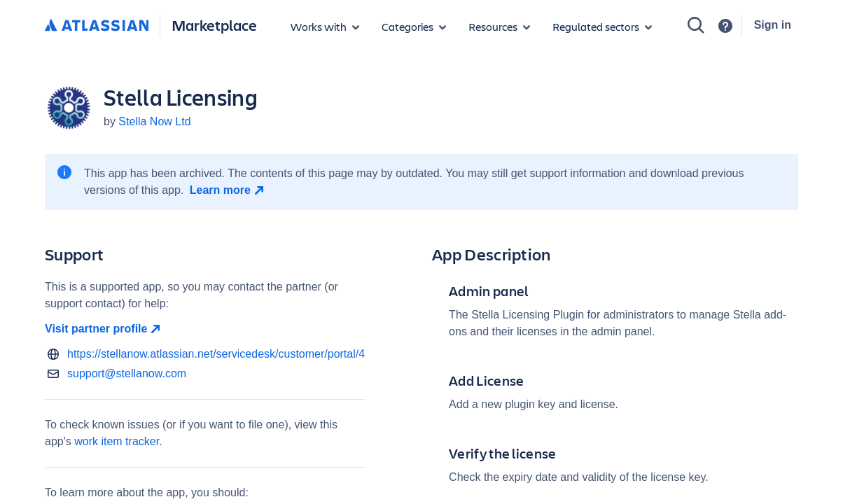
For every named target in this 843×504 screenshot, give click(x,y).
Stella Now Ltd (154, 121)
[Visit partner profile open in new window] (205, 329)
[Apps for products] (325, 27)
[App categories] (414, 27)
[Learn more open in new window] (229, 190)
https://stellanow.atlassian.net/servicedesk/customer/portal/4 (216, 354)
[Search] (696, 25)
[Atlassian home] (97, 26)
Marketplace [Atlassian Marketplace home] (214, 25)
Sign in (773, 25)
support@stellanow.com (127, 373)
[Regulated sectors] (602, 27)
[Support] (725, 26)
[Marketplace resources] (499, 27)
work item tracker (117, 441)
